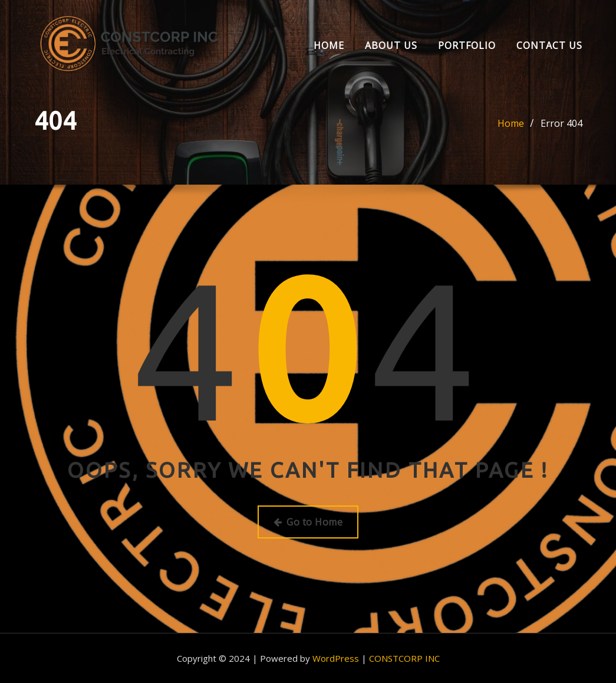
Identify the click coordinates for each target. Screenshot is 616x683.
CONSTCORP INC (404, 658)
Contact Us (549, 45)
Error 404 (561, 123)
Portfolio (467, 45)
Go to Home (308, 522)
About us (391, 45)
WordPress (336, 658)
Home (329, 45)
